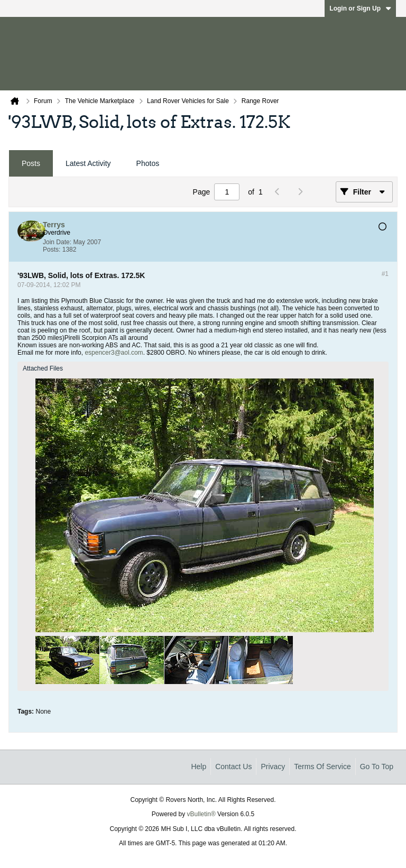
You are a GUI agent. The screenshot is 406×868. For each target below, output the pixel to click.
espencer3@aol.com (114, 353)
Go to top (377, 767)
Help (199, 767)
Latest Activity (88, 163)
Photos (148, 163)
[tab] (31, 164)
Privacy (273, 767)
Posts (31, 163)
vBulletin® (201, 814)
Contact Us (233, 767)
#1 (385, 274)
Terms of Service (322, 767)
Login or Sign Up (360, 8)
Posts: (52, 250)
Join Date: (57, 242)
